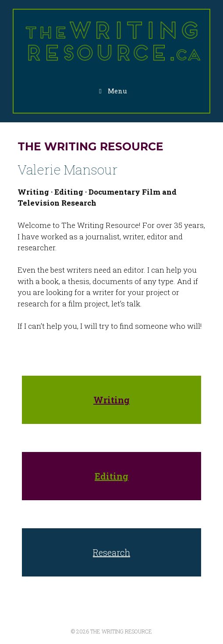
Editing (111, 476)
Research (111, 552)
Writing (111, 400)
